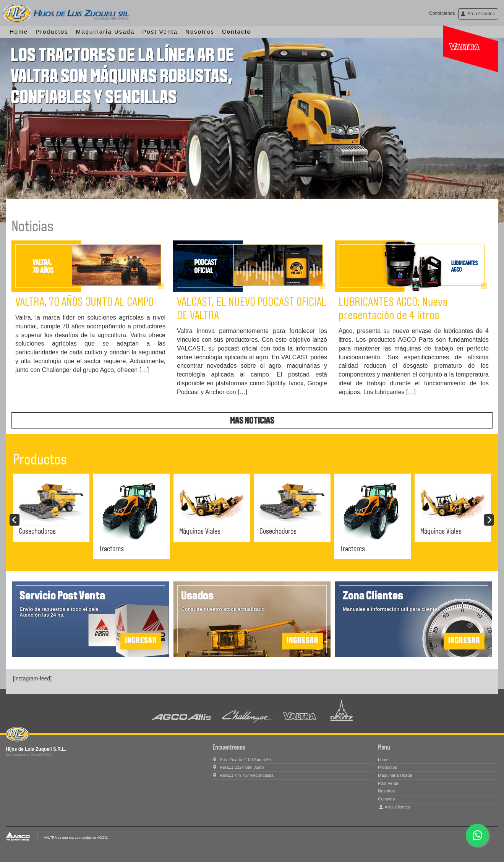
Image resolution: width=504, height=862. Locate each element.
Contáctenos (442, 13)
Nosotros (200, 32)
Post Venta (160, 32)
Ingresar (464, 641)
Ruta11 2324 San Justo (238, 767)
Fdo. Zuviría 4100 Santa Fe (242, 760)
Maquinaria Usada (105, 32)
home (19, 32)
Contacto (237, 32)
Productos (52, 32)
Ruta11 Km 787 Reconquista (243, 775)
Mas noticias (252, 421)
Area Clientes (478, 14)
